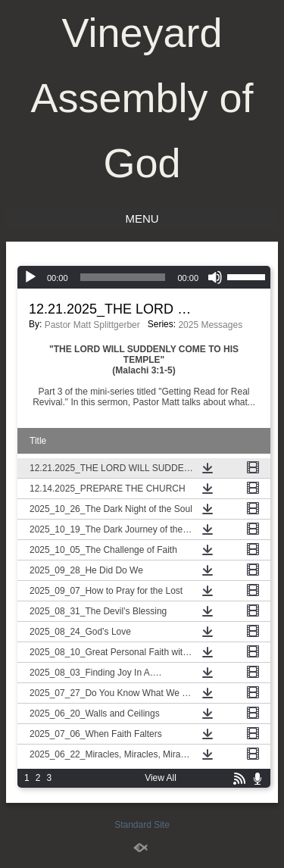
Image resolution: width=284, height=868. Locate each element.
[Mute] (215, 277)
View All (161, 778)
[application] (144, 277)
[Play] (30, 277)
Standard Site (142, 825)
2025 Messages (210, 325)
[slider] (123, 277)
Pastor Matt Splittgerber (92, 325)
